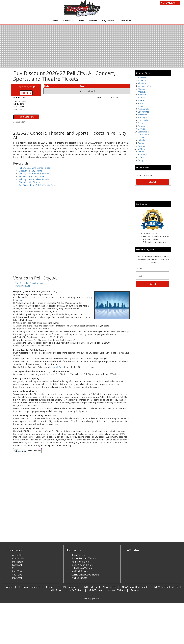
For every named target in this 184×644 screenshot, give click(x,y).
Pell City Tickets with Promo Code (34, 174)
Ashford (141, 98)
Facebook (17, 565)
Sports (81, 21)
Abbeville (142, 78)
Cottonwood (144, 135)
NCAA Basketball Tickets (135, 587)
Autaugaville (143, 109)
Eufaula (141, 157)
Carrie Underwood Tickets (85, 575)
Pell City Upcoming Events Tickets (34, 168)
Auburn (141, 106)
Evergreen (142, 160)
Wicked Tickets (79, 578)
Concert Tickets (116, 590)
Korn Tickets (78, 555)
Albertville (142, 83)
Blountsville (143, 120)
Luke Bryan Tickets (82, 568)
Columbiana (143, 132)
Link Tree (17, 571)
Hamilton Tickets (80, 562)
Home (56, 21)
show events (108, 97)
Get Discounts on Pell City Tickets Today (38, 185)
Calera (141, 123)
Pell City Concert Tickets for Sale (34, 179)
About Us (17, 555)
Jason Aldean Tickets (82, 565)
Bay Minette (143, 112)
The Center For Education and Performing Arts (29, 284)
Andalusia (142, 92)
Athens (141, 100)
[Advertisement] (72, 253)
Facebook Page (56, 367)
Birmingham (143, 117)
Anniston (142, 95)
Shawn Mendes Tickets (84, 558)
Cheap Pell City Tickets (29, 182)
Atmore (141, 103)
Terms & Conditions (29, 587)
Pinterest (17, 578)
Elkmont (141, 152)
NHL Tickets (57, 590)
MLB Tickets (95, 590)
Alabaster (142, 80)
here (21, 300)
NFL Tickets (91, 587)
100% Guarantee (69, 587)
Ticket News (125, 21)
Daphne (141, 143)
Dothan (141, 149)
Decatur (141, 146)
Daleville (142, 140)
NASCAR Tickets (80, 571)
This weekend (20, 101)
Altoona (141, 89)
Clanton (141, 126)
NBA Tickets (109, 587)
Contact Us (18, 558)
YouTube (17, 575)
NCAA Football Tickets (166, 587)
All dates (19, 97)
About (10, 587)
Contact (50, 587)
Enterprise (142, 154)
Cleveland (142, 129)
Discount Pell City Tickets (30, 171)
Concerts (68, 21)
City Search (108, 21)
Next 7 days (19, 107)
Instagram (18, 562)
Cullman (141, 137)
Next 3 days (19, 104)
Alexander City (144, 86)
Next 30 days (19, 109)
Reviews (135, 590)
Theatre (93, 21)
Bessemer (142, 115)
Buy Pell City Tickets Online (31, 176)
